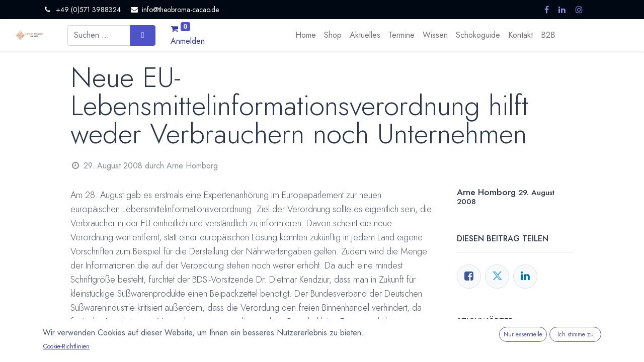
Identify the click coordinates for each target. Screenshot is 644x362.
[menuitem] (306, 35)
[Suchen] (143, 35)
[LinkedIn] (525, 277)
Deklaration (99, 349)
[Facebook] (469, 277)
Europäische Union (156, 349)
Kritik (226, 349)
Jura (202, 349)
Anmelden (188, 41)
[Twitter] (497, 277)
